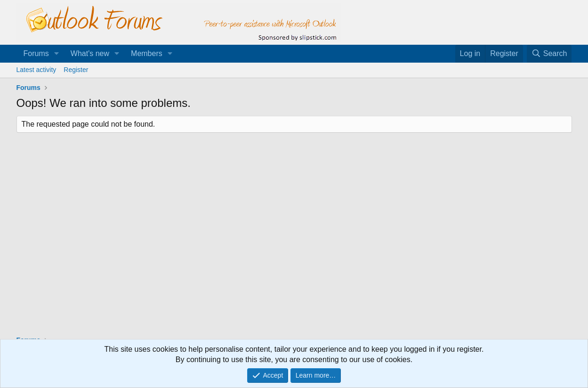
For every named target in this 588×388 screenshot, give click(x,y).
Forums (36, 53)
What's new (90, 53)
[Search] (549, 54)
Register (76, 70)
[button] (57, 54)
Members (147, 53)
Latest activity (36, 70)
